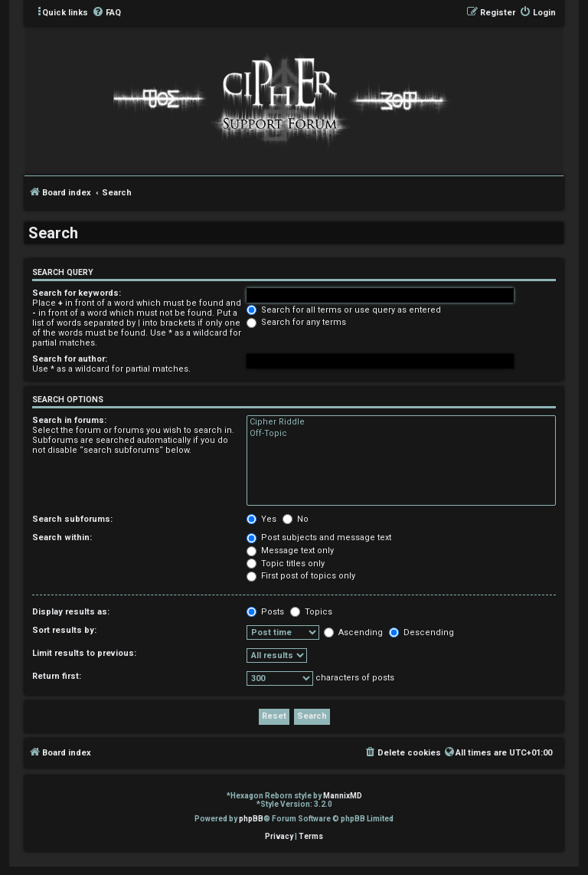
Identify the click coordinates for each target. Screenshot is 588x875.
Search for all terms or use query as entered (344, 310)
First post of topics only (301, 576)
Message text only (290, 551)
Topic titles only (286, 564)
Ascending (353, 632)
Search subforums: (72, 519)
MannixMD (343, 796)
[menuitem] (106, 13)
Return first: (57, 676)
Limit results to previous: (84, 653)
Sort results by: (64, 630)
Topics (311, 612)
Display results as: (71, 612)
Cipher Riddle (401, 422)
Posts (265, 612)
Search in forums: (69, 420)
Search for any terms (296, 322)
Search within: (62, 537)
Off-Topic (401, 434)
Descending (421, 632)
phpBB (251, 819)
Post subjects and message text (319, 537)
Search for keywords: (77, 293)
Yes (261, 519)
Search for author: (70, 359)
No (296, 519)
